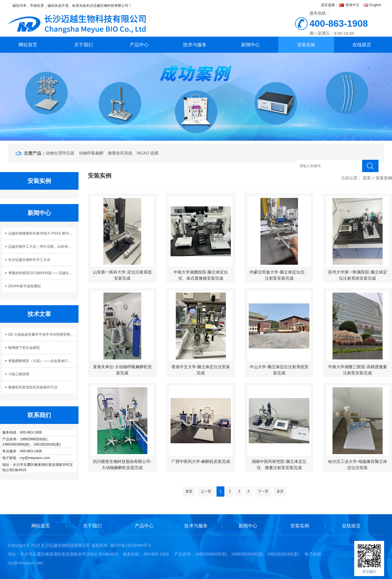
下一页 (263, 491)
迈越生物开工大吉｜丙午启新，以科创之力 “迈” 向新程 (42, 247)
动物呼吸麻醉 (91, 153)
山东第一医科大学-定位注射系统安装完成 (122, 275)
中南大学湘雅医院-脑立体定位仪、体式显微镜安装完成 (201, 275)
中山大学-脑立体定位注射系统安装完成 (279, 370)
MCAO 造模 (148, 153)
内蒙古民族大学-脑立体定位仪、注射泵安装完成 (279, 275)
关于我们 (83, 45)
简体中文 (350, 5)
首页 (367, 178)
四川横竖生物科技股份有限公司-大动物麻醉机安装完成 (122, 465)
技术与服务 (195, 45)
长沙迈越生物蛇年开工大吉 (29, 260)
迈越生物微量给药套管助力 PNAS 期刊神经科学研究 (42, 233)
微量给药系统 (120, 153)
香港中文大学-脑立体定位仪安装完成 (201, 370)
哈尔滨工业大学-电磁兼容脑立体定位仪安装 (358, 465)
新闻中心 (250, 45)
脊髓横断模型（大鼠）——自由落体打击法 (42, 361)
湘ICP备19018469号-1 (130, 545)
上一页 (206, 491)
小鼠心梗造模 (19, 374)
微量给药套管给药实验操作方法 (33, 387)
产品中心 (139, 45)
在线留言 (362, 45)
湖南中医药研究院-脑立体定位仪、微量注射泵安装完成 (279, 465)
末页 (280, 491)
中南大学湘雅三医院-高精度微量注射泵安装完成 (358, 370)
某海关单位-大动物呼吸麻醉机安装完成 (122, 370)
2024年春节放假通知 (24, 286)
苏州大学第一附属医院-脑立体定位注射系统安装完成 (358, 275)
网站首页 (28, 45)
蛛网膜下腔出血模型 (24, 348)
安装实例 (306, 45)
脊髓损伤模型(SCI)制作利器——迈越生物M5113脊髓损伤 (42, 273)
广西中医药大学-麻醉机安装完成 (201, 461)
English (373, 5)
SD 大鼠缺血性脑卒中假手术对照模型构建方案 (42, 335)
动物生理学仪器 (60, 153)
